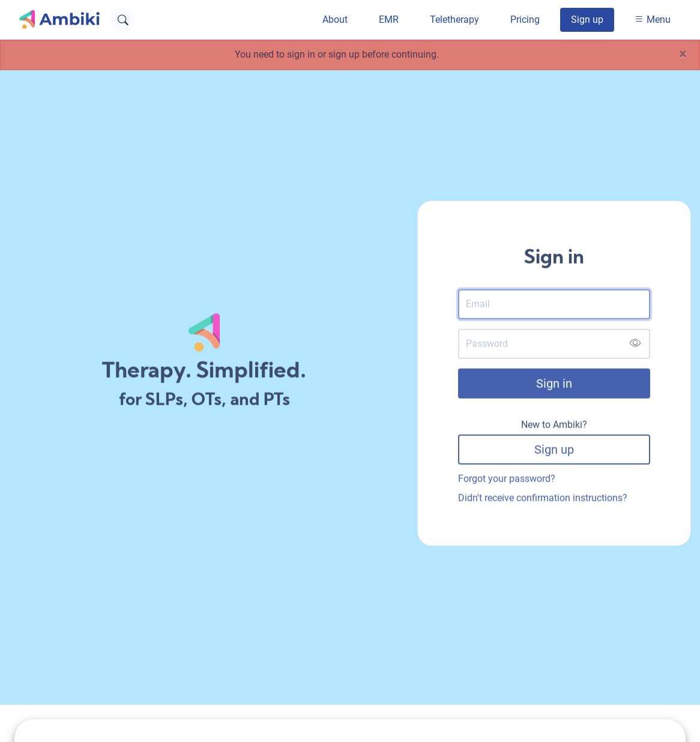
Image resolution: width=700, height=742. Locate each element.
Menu (653, 20)
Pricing (525, 20)
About (335, 20)
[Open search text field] (123, 20)
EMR (389, 20)
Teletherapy (454, 20)
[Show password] (635, 345)
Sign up (587, 20)
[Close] (683, 55)
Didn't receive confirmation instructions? (543, 499)
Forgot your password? (507, 480)
